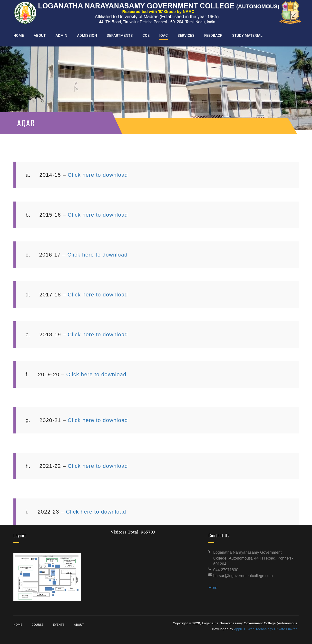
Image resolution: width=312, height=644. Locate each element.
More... (214, 588)
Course (38, 625)
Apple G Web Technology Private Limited (266, 629)
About (79, 625)
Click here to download (98, 175)
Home (18, 625)
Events (59, 625)
